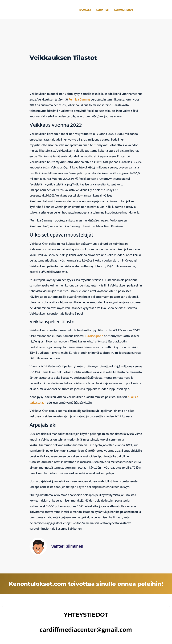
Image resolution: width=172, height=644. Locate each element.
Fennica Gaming (79, 100)
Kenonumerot (124, 10)
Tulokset (85, 10)
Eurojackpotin (94, 336)
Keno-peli (103, 10)
